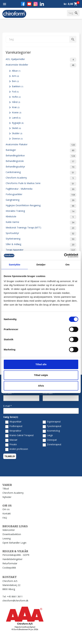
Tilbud (6, 489)
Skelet (16, 128)
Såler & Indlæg (41, 245)
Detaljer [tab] (41, 265)
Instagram (36, 4)
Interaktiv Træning (41, 211)
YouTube (29, 4)
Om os (6, 509)
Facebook (23, 4)
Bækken (17, 86)
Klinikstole (41, 217)
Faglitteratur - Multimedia (41, 189)
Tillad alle (41, 364)
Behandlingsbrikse (41, 156)
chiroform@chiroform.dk (15, 601)
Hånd (16, 102)
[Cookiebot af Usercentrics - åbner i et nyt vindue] (64, 255)
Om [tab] (67, 265)
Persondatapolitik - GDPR (16, 555)
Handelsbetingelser (12, 559)
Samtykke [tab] (15, 265)
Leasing (7, 538)
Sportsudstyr (41, 234)
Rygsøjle (18, 123)
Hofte (16, 97)
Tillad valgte (41, 375)
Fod (15, 92)
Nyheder (7, 497)
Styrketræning (41, 239)
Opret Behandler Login (14, 543)
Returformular (10, 563)
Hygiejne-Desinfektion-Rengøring (41, 206)
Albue (16, 71)
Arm (15, 76)
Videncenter (9, 530)
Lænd (16, 118)
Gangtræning (41, 200)
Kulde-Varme (41, 223)
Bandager (41, 150)
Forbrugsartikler (41, 195)
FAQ (5, 518)
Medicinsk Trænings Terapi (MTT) (41, 228)
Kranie (17, 112)
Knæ (16, 107)
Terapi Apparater (41, 250)
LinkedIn (42, 4)
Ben (15, 81)
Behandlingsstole (41, 162)
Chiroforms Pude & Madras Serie (41, 184)
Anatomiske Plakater (41, 145)
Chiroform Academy (41, 178)
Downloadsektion (12, 534)
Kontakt (7, 513)
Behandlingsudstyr (41, 167)
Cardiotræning (41, 173)
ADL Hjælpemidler (41, 60)
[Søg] (41, 39)
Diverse (17, 139)
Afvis (41, 386)
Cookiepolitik (9, 568)
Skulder (17, 133)
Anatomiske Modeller (41, 65)
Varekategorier (18, 52)
